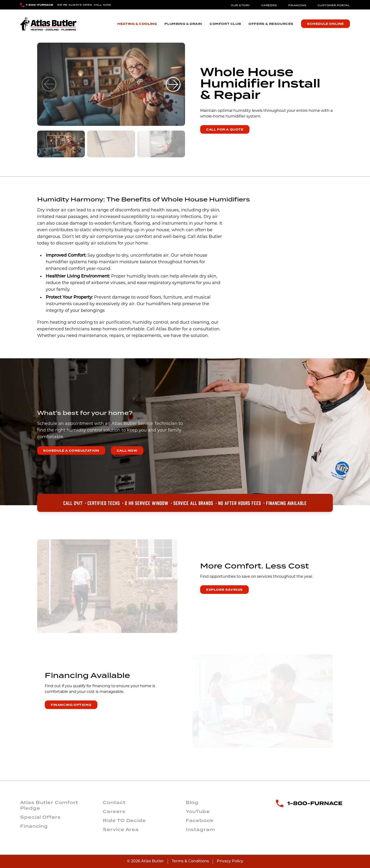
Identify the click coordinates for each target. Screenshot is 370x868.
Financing (297, 5)
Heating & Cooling (137, 24)
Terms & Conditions (190, 861)
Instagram (200, 829)
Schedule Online (325, 24)
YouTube (198, 811)
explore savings (224, 590)
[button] (173, 84)
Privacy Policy (230, 861)
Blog (192, 802)
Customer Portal (334, 5)
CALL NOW (127, 451)
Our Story (240, 5)
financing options (71, 705)
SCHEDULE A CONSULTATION (71, 451)
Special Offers (41, 817)
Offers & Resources (271, 24)
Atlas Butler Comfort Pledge (49, 805)
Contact (114, 802)
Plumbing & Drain (183, 24)
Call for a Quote (225, 130)
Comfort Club (225, 24)
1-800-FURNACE (40, 5)
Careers (269, 5)
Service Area (121, 829)
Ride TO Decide (124, 820)
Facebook (200, 820)
